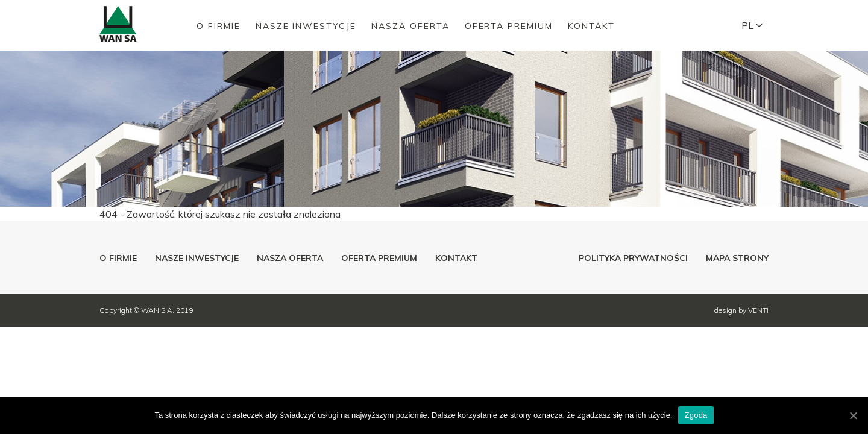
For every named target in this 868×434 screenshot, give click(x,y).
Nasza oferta (410, 26)
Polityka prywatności (633, 258)
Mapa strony (737, 258)
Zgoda (696, 415)
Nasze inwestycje (306, 26)
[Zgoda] (853, 415)
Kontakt (591, 26)
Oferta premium (509, 26)
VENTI (758, 310)
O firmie (219, 26)
